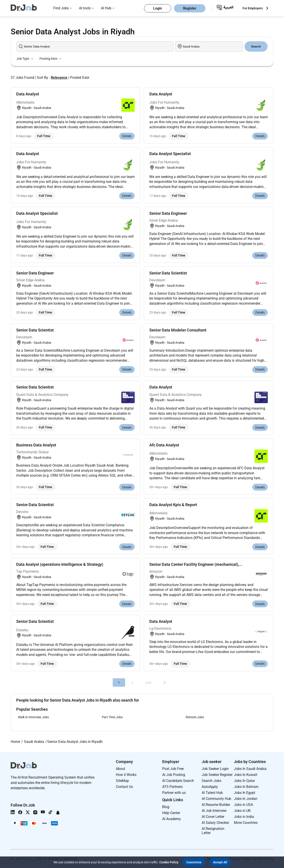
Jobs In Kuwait (246, 775)
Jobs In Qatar (244, 781)
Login (158, 8)
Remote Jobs (195, 717)
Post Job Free (173, 769)
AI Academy (172, 819)
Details (127, 136)
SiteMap (122, 781)
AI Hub (106, 8)
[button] (194, 862)
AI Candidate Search (178, 781)
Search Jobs (211, 781)
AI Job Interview (214, 811)
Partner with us (174, 793)
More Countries (246, 823)
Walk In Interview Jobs (33, 717)
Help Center (171, 813)
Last (148, 683)
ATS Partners (172, 787)
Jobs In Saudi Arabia (250, 769)
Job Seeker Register (217, 775)
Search (256, 46)
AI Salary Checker (215, 823)
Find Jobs (61, 8)
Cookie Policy (169, 862)
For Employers (253, 8)
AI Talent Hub (212, 793)
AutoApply (210, 787)
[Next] (165, 683)
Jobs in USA (243, 805)
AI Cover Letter (213, 817)
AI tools (85, 8)
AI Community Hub (216, 799)
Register (190, 8)
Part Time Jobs (112, 717)
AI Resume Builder (216, 805)
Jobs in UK (242, 811)
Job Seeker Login (215, 769)
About (120, 769)
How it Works (126, 775)
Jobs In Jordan (246, 799)
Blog (166, 807)
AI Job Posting (174, 775)
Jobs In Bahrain (246, 787)
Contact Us (124, 787)
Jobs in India (244, 817)
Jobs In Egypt (245, 793)
